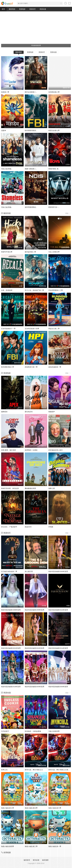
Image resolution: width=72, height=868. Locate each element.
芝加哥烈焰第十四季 (32, 329)
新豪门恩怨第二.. (31, 169)
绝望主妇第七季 (54, 130)
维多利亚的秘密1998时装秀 (11, 610)
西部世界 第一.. (54, 207)
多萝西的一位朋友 (31, 450)
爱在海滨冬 (29, 412)
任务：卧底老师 (7, 290)
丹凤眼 (51, 527)
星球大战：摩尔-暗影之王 (34, 770)
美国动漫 (43, 9)
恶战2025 (28, 527)
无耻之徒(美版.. (7, 169)
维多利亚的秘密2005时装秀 (35, 687)
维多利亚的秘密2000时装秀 (58, 571)
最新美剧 (12, 9)
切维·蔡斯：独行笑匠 (9, 450)
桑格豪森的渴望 (30, 488)
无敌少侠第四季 (54, 731)
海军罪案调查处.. (31, 207)
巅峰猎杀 (4, 412)
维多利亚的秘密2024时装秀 (58, 610)
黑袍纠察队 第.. (54, 169)
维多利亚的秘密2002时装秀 (35, 648)
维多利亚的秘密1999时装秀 (35, 610)
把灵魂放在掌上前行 (56, 450)
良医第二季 (5, 92)
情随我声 (52, 412)
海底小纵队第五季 (31, 808)
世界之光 (4, 770)
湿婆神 (4, 130)
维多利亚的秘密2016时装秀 (11, 687)
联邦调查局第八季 (8, 367)
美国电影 (22, 9)
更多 (68, 213)
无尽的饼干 (5, 731)
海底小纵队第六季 (55, 808)
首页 (3, 9)
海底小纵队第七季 (8, 808)
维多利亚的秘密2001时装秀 (11, 648)
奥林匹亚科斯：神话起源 (10, 488)
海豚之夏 (52, 488)
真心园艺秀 (29, 571)
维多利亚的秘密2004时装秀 (58, 687)
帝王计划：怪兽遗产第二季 (34, 290)
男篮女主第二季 (54, 329)
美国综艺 (33, 9)
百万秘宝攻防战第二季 (9, 571)
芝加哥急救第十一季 (8, 329)
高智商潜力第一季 (31, 367)
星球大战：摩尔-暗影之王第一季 (60, 770)
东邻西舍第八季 (54, 92)
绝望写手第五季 (7, 252)
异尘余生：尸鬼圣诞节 (9, 527)
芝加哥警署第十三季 (56, 290)
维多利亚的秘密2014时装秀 (58, 648)
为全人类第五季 (54, 252)
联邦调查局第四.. (31, 130)
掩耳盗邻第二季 (30, 252)
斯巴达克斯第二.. (31, 92)
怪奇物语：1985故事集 (33, 731)
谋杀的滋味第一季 (55, 367)
